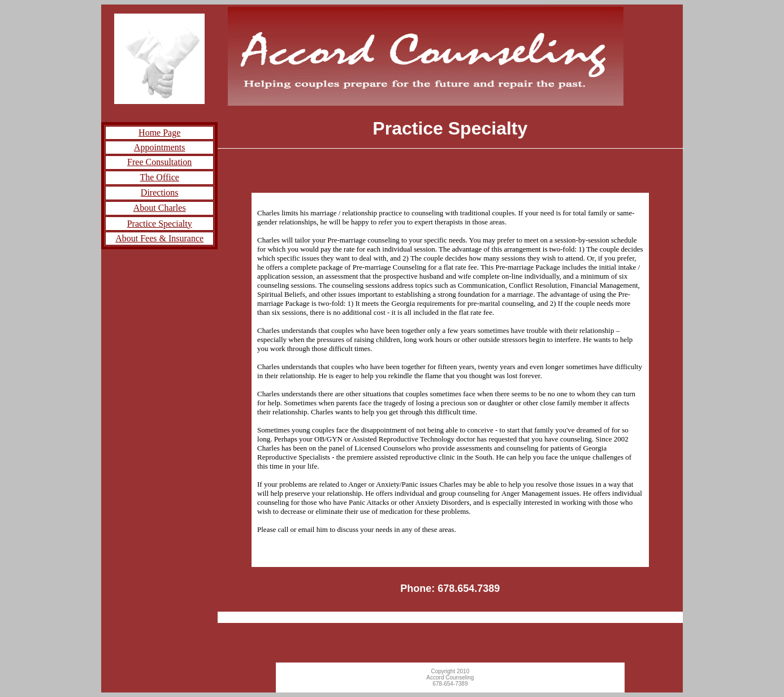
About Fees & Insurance (159, 238)
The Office (159, 177)
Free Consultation (159, 162)
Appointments (160, 147)
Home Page (159, 133)
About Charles (160, 208)
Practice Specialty (160, 224)
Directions (160, 192)
